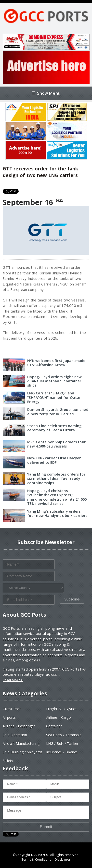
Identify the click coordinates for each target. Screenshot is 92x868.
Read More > (13, 680)
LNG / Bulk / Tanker (62, 743)
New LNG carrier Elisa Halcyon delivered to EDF (54, 460)
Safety (8, 761)
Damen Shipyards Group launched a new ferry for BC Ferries (58, 412)
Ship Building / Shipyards (23, 752)
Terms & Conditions (36, 859)
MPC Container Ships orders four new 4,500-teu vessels (56, 444)
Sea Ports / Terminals (64, 735)
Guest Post (12, 709)
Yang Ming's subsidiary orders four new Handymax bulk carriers (57, 513)
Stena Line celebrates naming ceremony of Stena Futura (54, 428)
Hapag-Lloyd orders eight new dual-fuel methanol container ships (54, 381)
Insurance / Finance (62, 752)
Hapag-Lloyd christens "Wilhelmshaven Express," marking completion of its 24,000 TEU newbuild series (57, 497)
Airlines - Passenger (19, 726)
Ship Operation (15, 735)
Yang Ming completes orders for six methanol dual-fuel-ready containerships (56, 479)
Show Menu (46, 93)
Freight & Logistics (61, 709)
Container (54, 726)
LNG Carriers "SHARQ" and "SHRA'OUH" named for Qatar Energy (54, 397)
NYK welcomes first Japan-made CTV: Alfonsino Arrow (56, 363)
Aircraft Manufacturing (21, 743)
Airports (9, 717)
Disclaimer (63, 859)
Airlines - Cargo (59, 717)
